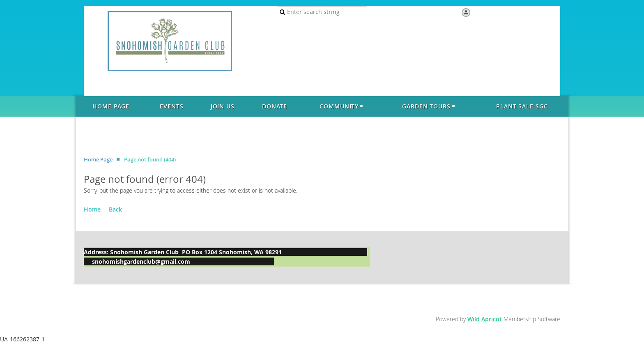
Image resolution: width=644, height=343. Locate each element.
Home (92, 209)
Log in (480, 12)
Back (115, 209)
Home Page (98, 159)
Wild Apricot (485, 319)
